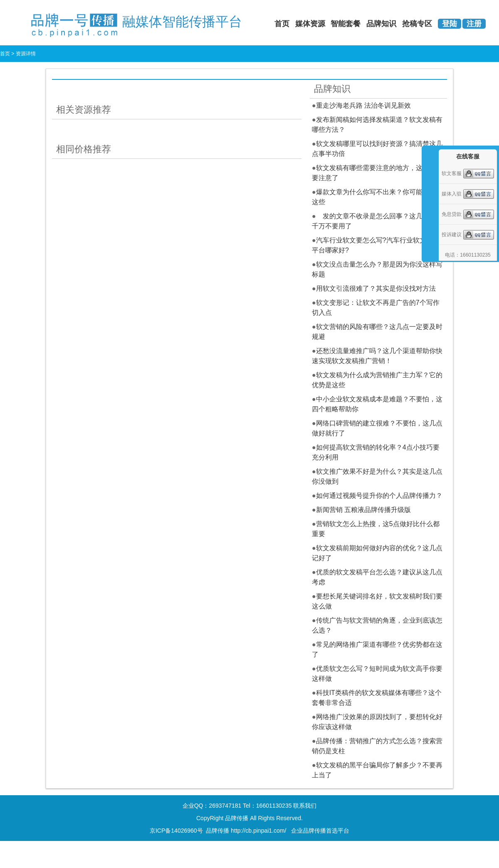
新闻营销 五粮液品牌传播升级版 (363, 510)
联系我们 (305, 806)
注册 (474, 24)
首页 (282, 24)
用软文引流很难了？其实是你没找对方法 (376, 288)
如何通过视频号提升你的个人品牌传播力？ (379, 496)
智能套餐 (346, 24)
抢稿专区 (417, 24)
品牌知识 (381, 24)
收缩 (429, 196)
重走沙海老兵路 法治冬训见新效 (363, 105)
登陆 (450, 24)
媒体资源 (310, 24)
